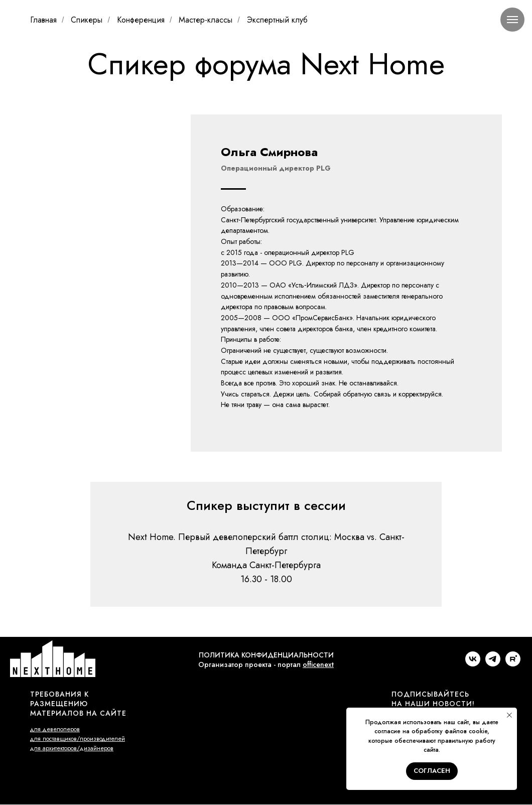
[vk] (473, 664)
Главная (43, 20)
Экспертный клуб (277, 20)
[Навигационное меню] (512, 20)
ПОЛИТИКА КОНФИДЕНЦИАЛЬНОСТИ (266, 655)
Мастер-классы (206, 20)
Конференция (141, 20)
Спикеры (87, 20)
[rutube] (513, 664)
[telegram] (493, 664)
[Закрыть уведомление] (509, 715)
